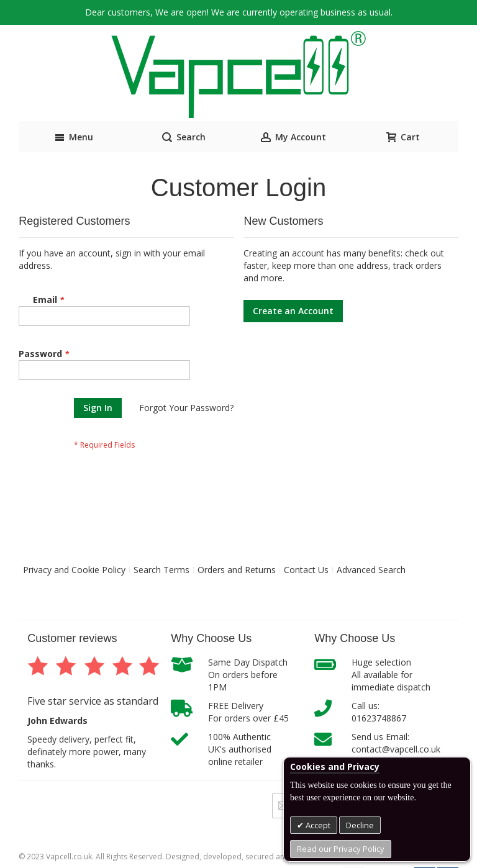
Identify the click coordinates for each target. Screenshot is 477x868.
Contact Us (306, 570)
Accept (317, 825)
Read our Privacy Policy (341, 849)
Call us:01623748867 (379, 712)
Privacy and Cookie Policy (74, 570)
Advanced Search (371, 570)
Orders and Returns (237, 570)
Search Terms (161, 570)
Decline (360, 825)
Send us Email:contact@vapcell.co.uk (396, 743)
